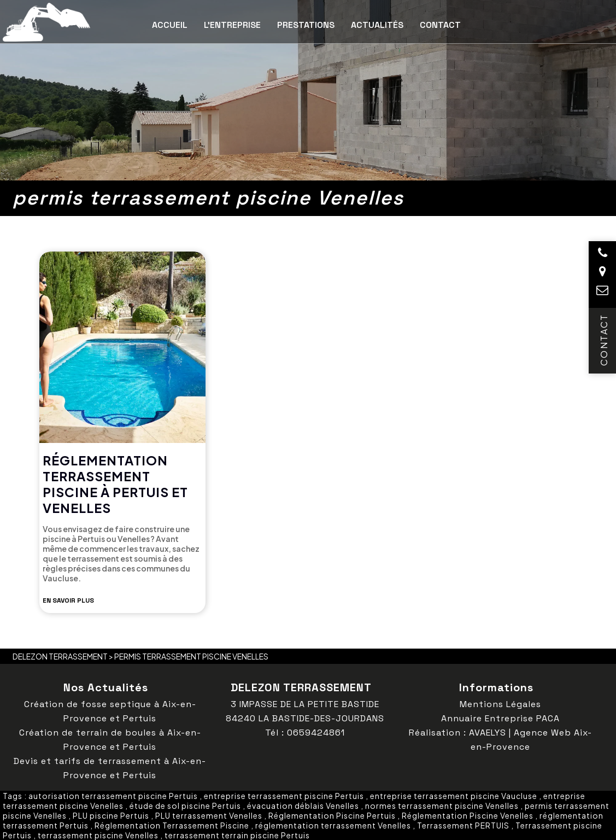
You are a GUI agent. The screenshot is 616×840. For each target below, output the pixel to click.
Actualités (377, 25)
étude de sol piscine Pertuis (185, 806)
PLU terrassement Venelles (209, 815)
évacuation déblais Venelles (303, 806)
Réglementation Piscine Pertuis (332, 815)
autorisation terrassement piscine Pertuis (113, 796)
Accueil (170, 25)
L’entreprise (232, 25)
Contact (440, 25)
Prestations (306, 25)
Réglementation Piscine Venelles (468, 815)
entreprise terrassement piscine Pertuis (284, 796)
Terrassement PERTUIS (463, 825)
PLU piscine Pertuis (111, 815)
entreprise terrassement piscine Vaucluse (454, 796)
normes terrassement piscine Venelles (442, 806)
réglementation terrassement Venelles (333, 825)
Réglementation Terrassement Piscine (172, 825)
